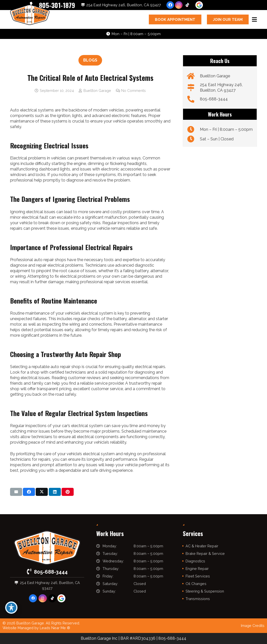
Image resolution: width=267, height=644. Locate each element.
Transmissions (198, 599)
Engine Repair (197, 569)
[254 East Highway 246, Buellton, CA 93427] (193, 88)
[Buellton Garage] (193, 76)
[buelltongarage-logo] (30, 15)
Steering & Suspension (205, 591)
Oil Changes (196, 584)
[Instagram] (179, 5)
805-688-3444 (214, 99)
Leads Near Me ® (55, 628)
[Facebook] (170, 5)
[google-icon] (199, 5)
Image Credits (253, 626)
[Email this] (16, 492)
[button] (254, 20)
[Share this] (29, 492)
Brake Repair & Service (205, 553)
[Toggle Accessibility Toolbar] (11, 608)
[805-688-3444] (193, 99)
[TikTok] (187, 5)
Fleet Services (198, 576)
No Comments (133, 91)
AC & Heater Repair (202, 546)
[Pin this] (68, 492)
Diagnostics (195, 561)
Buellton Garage (97, 91)
